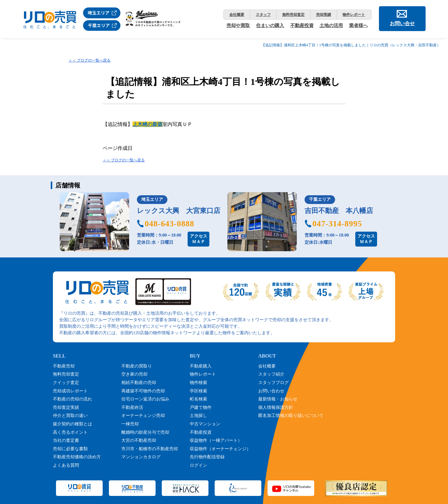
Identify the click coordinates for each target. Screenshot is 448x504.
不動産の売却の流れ (72, 399)
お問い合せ (402, 23)
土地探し (198, 416)
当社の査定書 (66, 440)
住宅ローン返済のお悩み (145, 399)
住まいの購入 (270, 25)
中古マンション (205, 424)
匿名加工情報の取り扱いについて (291, 416)
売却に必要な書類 (70, 449)
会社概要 (237, 15)
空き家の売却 (134, 374)
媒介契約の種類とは (72, 424)
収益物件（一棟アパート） (216, 440)
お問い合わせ (271, 391)
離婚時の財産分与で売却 (145, 432)
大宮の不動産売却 (139, 440)
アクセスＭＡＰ (198, 239)
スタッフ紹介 (271, 374)
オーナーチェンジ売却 (143, 416)
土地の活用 (331, 25)
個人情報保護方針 (276, 407)
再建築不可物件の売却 (143, 391)
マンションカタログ (141, 457)
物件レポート (354, 15)
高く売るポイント (70, 432)
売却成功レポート (70, 391)
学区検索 (198, 391)
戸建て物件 (201, 407)
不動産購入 (201, 366)
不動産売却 (64, 366)
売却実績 (324, 15)
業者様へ (358, 25)
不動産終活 (132, 407)
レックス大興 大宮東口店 (179, 211)
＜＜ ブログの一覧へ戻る (89, 60)
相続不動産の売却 (139, 383)
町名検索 (198, 399)
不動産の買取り (137, 366)
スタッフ (263, 15)
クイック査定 (66, 383)
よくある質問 (66, 465)
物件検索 (198, 383)
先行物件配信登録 (207, 457)
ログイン (198, 465)
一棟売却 (130, 424)
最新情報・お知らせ (278, 399)
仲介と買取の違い (70, 416)
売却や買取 (238, 25)
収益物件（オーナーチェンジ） (220, 449)
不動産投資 (302, 25)
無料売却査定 (293, 15)
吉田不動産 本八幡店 (339, 211)
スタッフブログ (273, 383)
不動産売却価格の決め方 (77, 457)
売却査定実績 (66, 407)
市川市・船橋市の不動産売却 (150, 449)
